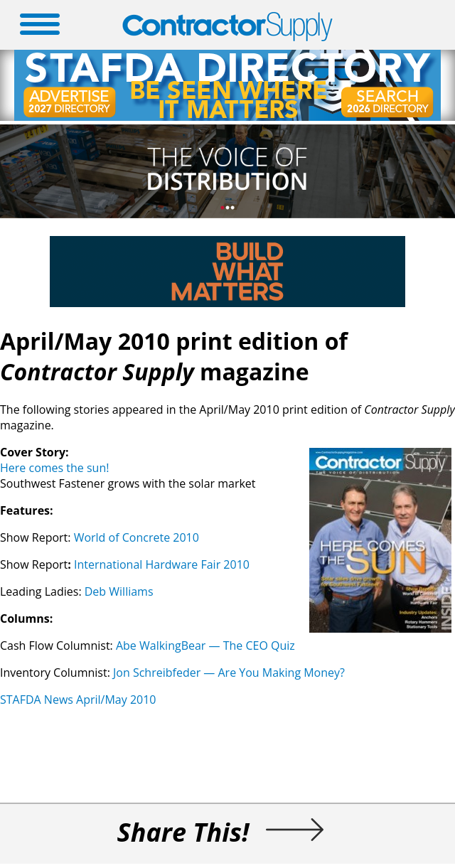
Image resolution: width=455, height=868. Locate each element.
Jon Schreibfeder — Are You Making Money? (229, 673)
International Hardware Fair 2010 (163, 564)
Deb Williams (119, 591)
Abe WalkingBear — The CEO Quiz (205, 645)
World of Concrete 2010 (136, 537)
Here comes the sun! (54, 468)
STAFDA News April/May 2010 (78, 700)
